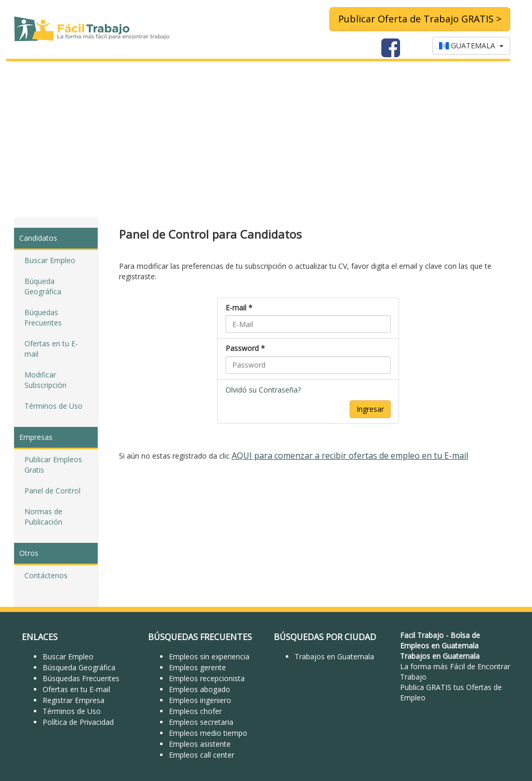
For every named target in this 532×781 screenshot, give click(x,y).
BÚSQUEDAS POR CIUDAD (325, 637)
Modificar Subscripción (45, 380)
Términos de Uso (54, 406)
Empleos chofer (195, 711)
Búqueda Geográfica (43, 286)
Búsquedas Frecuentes (81, 678)
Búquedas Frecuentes (43, 317)
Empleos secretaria (201, 722)
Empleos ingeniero (200, 700)
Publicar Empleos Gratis (53, 465)
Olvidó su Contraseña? (263, 390)
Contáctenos (46, 575)
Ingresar (370, 409)
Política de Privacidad (78, 722)
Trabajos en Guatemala (334, 656)
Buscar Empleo (50, 260)
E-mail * (239, 308)
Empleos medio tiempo (208, 733)
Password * (245, 348)
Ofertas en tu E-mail (51, 349)
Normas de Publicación (43, 517)
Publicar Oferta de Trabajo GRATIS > (420, 19)
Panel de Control (52, 491)
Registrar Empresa (74, 700)
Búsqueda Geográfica (79, 667)
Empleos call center (202, 755)
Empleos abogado (199, 689)
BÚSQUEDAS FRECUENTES (200, 637)
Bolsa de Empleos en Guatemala (440, 640)
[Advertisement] (266, 139)
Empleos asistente (200, 744)
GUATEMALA (471, 45)
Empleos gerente (197, 667)
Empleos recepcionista (207, 678)
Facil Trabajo (422, 635)
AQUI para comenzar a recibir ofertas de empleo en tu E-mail (350, 455)
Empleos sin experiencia (209, 656)
